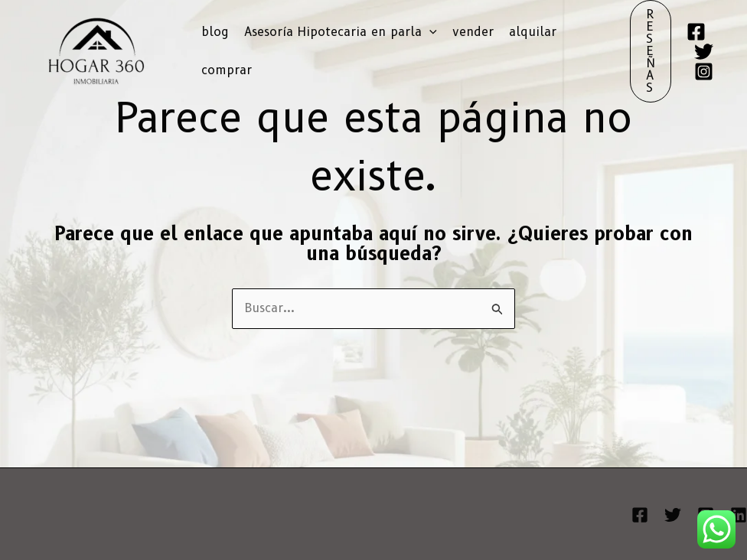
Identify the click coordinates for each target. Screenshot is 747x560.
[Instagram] (704, 72)
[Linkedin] (739, 515)
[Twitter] (704, 52)
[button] (429, 32)
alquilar (533, 32)
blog (215, 32)
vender (473, 32)
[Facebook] (696, 32)
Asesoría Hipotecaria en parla (341, 32)
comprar (227, 70)
